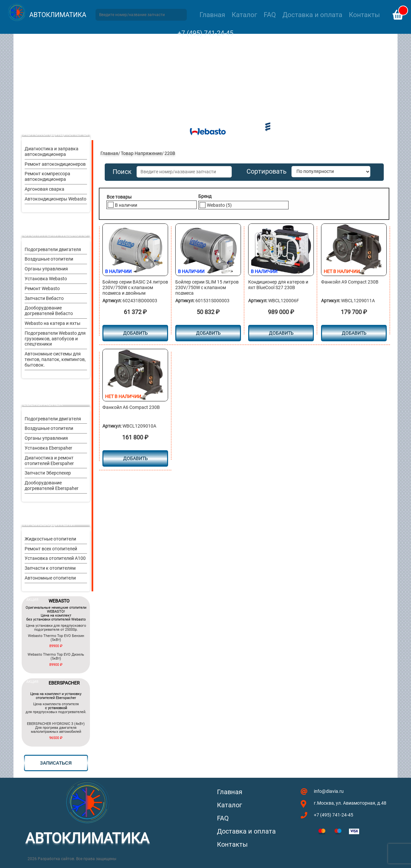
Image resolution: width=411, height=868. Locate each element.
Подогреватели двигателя (53, 249)
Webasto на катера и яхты (53, 323)
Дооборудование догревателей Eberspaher (52, 486)
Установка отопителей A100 (55, 558)
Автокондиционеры (56, 134)
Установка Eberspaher (48, 448)
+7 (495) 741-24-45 (205, 33)
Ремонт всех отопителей (51, 549)
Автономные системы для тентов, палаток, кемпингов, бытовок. (55, 359)
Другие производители (49, 520)
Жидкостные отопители (50, 539)
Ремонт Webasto (42, 288)
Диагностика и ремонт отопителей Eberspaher (49, 461)
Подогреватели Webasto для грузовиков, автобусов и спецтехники (55, 339)
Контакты (364, 15)
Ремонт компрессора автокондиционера (47, 176)
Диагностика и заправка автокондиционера (52, 151)
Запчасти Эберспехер (48, 473)
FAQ (270, 15)
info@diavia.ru (329, 791)
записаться (56, 763)
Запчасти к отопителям (50, 568)
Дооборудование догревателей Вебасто (49, 311)
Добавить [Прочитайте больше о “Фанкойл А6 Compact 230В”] (135, 458)
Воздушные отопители (49, 259)
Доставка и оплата (312, 15)
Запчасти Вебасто (44, 298)
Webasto (219, 205)
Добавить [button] (135, 333)
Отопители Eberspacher (43, 400)
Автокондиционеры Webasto (55, 199)
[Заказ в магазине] (331, 172)
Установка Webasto (46, 279)
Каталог (244, 15)
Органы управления (46, 269)
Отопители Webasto (55, 234)
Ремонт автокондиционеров (55, 164)
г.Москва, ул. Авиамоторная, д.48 (350, 803)
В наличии (126, 205)
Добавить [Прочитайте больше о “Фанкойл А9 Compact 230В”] (354, 333)
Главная (212, 15)
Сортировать (267, 171)
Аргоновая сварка (44, 189)
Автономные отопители (50, 578)
